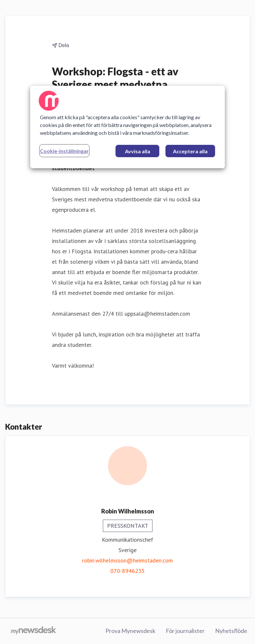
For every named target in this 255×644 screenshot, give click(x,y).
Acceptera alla (190, 151)
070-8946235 (127, 571)
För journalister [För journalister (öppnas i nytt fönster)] (185, 631)
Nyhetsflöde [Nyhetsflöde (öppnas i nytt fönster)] (231, 631)
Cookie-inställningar (64, 151)
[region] (127, 127)
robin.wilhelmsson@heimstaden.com (127, 560)
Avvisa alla (138, 151)
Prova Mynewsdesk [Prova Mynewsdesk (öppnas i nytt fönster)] (130, 631)
